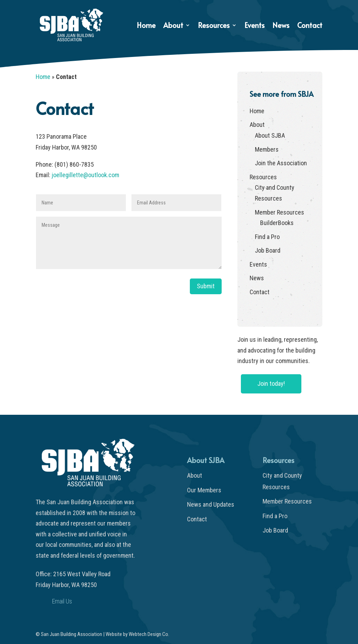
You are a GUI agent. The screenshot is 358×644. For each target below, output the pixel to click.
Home (146, 26)
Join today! (271, 383)
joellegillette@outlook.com (85, 175)
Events (255, 26)
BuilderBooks (277, 223)
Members (267, 149)
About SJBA (270, 135)
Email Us (62, 601)
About (173, 26)
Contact (310, 26)
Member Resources (280, 212)
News (281, 26)
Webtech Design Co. (149, 634)
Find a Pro (267, 237)
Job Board (268, 250)
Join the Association (281, 163)
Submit (206, 286)
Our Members (204, 490)
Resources (214, 26)
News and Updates (211, 504)
